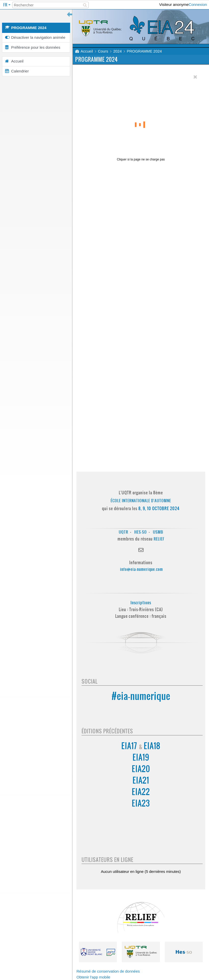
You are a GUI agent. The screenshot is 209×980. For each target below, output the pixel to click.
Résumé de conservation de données (108, 971)
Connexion (198, 4)
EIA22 (141, 792)
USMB (158, 532)
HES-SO (141, 532)
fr (6, 5)
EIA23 (141, 803)
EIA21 (141, 780)
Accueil (87, 51)
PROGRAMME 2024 (144, 51)
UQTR (123, 532)
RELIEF (159, 539)
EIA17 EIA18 (141, 746)
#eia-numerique (141, 696)
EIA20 (141, 769)
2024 (117, 51)
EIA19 (141, 757)
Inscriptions (141, 603)
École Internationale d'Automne (141, 501)
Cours (103, 51)
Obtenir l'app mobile (93, 977)
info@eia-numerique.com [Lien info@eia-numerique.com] (141, 569)
